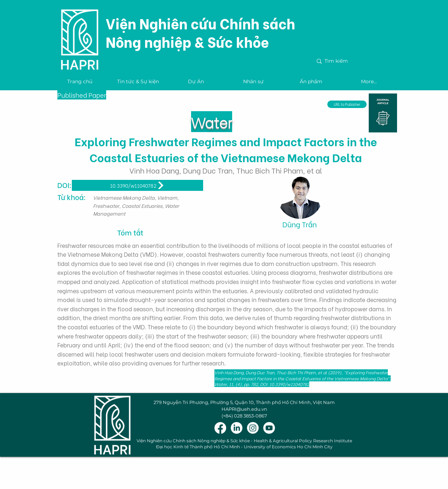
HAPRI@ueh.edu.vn (244, 409)
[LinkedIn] (237, 428)
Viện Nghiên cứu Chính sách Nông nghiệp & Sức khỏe (200, 32)
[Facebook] (220, 428)
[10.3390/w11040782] (137, 185)
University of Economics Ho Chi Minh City (288, 447)
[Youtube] (269, 428)
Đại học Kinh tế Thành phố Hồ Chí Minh (198, 447)
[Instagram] (253, 428)
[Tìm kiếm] (353, 61)
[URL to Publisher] (347, 104)
